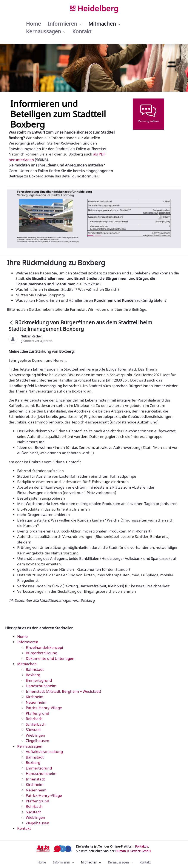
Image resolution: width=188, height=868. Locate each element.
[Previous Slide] (29, 216)
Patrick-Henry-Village (44, 708)
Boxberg (33, 675)
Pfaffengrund (37, 713)
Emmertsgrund (39, 680)
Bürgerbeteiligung (42, 653)
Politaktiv (142, 846)
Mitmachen (27, 664)
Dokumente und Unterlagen (50, 658)
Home (22, 636)
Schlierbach (36, 724)
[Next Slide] (159, 216)
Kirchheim (35, 697)
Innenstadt (35, 779)
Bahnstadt (35, 669)
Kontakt (24, 828)
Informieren (28, 642)
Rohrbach (34, 719)
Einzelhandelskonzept (45, 647)
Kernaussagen (30, 746)
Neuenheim (36, 702)
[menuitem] (33, 24)
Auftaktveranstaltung (44, 752)
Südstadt (33, 730)
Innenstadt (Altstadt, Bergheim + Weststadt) (63, 691)
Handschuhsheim (41, 686)
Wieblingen (35, 735)
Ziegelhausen (38, 741)
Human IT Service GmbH (133, 851)
